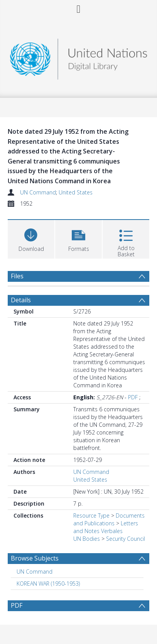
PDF (133, 397)
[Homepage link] (78, 57)
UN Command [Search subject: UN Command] (35, 572)
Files (17, 276)
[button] (78, 238)
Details (21, 300)
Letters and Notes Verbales (106, 527)
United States (76, 192)
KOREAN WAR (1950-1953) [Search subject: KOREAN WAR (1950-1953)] (48, 584)
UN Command (38, 192)
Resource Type (91, 515)
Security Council (126, 539)
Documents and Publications (109, 519)
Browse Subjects (35, 558)
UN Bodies (87, 539)
